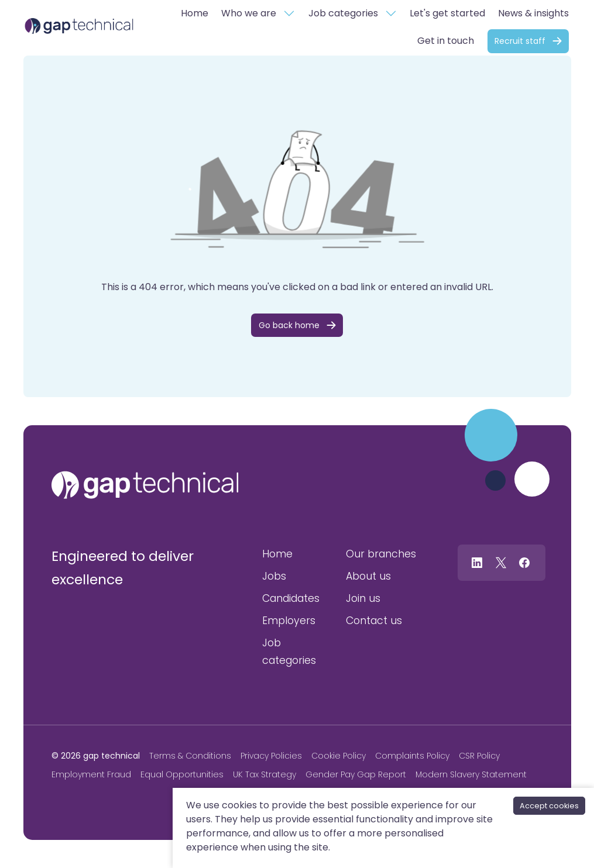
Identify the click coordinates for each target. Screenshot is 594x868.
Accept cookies (549, 806)
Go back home (289, 325)
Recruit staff (520, 41)
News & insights (533, 13)
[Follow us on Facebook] (524, 562)
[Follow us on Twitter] (501, 562)
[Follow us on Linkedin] (477, 562)
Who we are (249, 13)
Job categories (343, 13)
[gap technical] (145, 485)
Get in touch (446, 41)
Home (195, 13)
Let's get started (447, 13)
